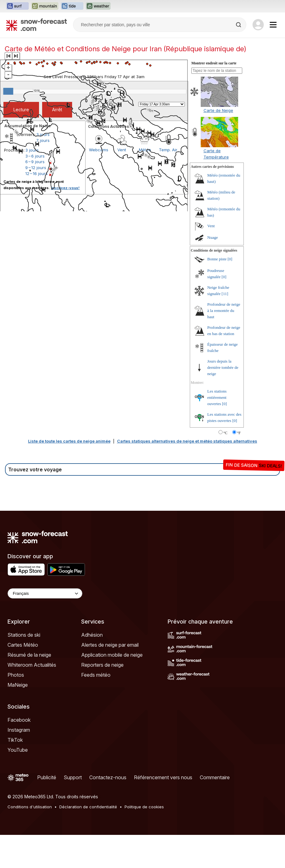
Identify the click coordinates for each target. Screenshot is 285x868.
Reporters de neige (102, 665)
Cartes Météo (23, 645)
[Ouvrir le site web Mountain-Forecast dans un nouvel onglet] (45, 6)
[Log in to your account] (258, 25)
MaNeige (18, 685)
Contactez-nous (108, 777)
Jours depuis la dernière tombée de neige (223, 367)
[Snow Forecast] (37, 25)
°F (239, 433)
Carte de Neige (218, 110)
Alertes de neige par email (110, 645)
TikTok (15, 740)
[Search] (239, 25)
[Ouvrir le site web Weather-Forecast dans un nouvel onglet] (98, 6)
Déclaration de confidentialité (88, 807)
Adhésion (92, 635)
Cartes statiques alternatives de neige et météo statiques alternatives (187, 441)
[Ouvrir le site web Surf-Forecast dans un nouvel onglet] (17, 6)
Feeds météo (96, 675)
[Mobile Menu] (273, 25)
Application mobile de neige (112, 655)
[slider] (8, 91)
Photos (16, 675)
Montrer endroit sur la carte (214, 63)
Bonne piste (217, 259)
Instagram (19, 730)
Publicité (47, 777)
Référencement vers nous (163, 777)
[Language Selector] (45, 593)
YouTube (18, 750)
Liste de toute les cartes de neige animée (69, 441)
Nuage (213, 237)
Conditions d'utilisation (30, 807)
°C (226, 433)
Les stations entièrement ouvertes (217, 397)
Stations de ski (24, 635)
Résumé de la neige (29, 655)
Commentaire (215, 777)
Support (73, 777)
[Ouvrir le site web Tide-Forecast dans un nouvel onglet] (72, 6)
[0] (230, 259)
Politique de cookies (144, 807)
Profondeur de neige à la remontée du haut (224, 311)
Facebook (19, 720)
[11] (225, 294)
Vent (211, 226)
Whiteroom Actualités (32, 665)
